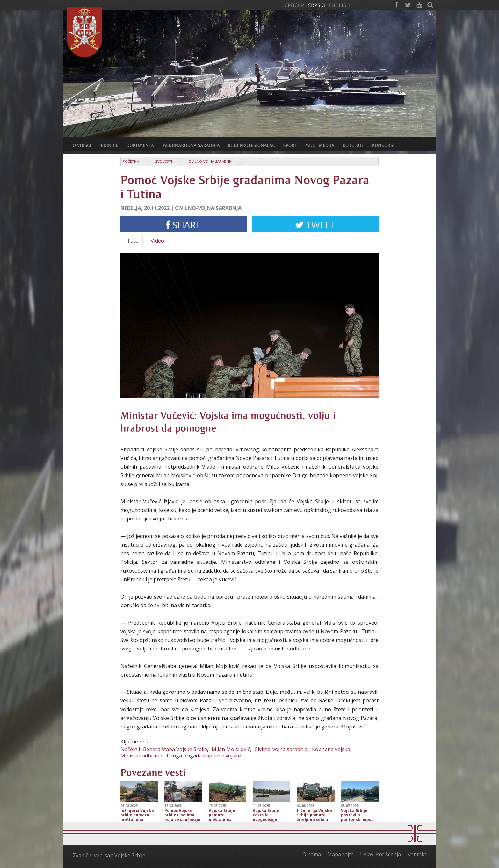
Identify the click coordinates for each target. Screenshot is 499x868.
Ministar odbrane (141, 756)
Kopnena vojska (331, 749)
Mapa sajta (340, 854)
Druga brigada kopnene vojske (204, 756)
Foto (133, 241)
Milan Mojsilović (231, 749)
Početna (131, 161)
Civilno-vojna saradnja (210, 161)
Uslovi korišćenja (380, 854)
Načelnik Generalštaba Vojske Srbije (164, 749)
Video (157, 241)
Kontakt (417, 854)
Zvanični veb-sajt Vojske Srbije (109, 855)
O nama (312, 854)
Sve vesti (164, 161)
